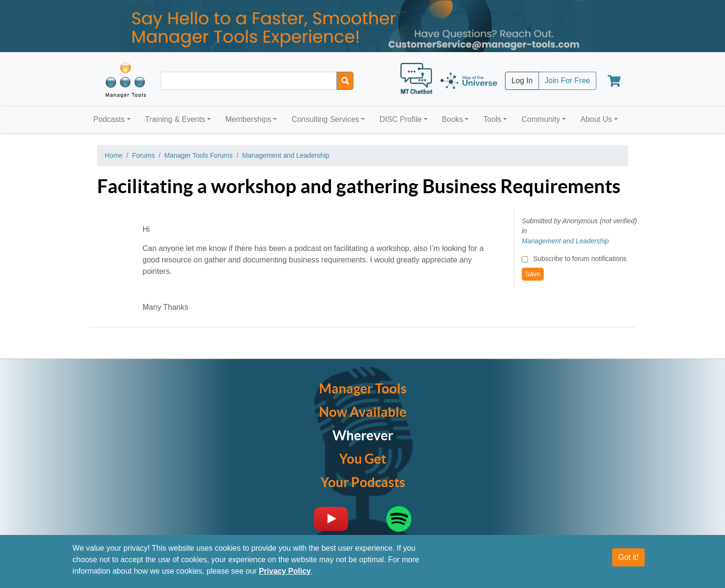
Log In (522, 81)
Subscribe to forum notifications (580, 259)
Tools (492, 119)
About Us (596, 119)
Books (452, 119)
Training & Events (175, 119)
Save (533, 274)
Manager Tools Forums (199, 155)
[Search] (345, 81)
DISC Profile (400, 119)
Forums (143, 155)
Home (114, 155)
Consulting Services (325, 119)
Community (541, 119)
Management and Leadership (286, 155)
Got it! (629, 557)
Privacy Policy (285, 571)
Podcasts (109, 119)
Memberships (248, 119)
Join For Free (567, 81)
